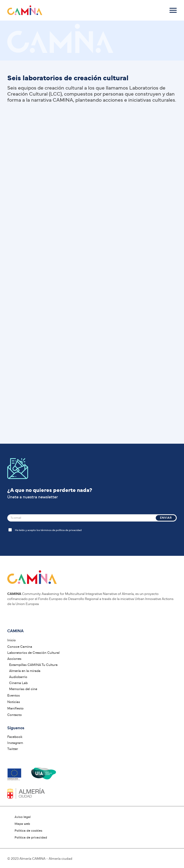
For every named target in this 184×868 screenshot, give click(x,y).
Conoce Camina (20, 647)
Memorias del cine (23, 689)
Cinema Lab (18, 683)
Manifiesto (15, 708)
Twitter (13, 749)
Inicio (12, 640)
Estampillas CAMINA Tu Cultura (33, 665)
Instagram (15, 743)
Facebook (15, 737)
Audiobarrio (18, 677)
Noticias (14, 702)
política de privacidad (69, 530)
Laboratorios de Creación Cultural (33, 653)
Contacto (15, 715)
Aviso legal (23, 817)
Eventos (14, 695)
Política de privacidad (31, 838)
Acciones (14, 659)
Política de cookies (28, 831)
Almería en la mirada (25, 671)
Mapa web (22, 824)
